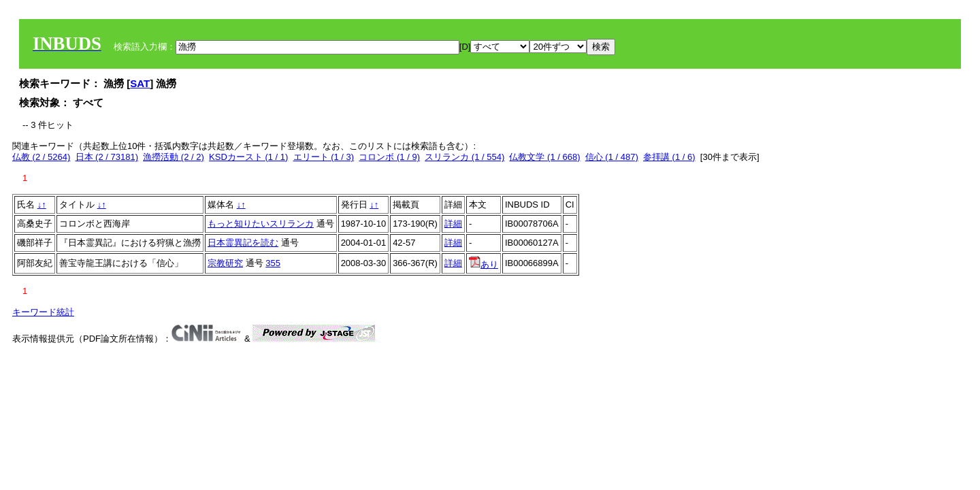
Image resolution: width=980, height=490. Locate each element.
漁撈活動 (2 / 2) (174, 157)
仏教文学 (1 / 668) (544, 157)
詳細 (453, 224)
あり (484, 264)
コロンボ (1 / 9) (389, 157)
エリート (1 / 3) (324, 157)
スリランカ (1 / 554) (464, 157)
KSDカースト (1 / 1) (248, 157)
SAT (140, 83)
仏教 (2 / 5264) (41, 157)
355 (273, 263)
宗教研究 (225, 263)
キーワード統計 (43, 312)
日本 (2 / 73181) (107, 157)
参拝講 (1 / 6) (669, 157)
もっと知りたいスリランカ (261, 224)
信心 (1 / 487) (612, 157)
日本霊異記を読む (243, 243)
